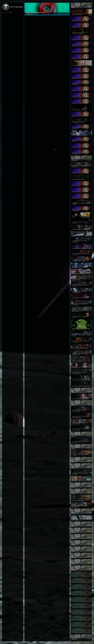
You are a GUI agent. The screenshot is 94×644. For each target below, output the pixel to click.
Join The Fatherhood (13, 16)
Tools (8, 43)
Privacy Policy (73, 643)
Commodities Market (13, 31)
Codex (8, 39)
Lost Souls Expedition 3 (14, 24)
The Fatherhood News (13, 35)
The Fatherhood (13, 7)
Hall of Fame (10, 27)
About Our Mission (12, 20)
